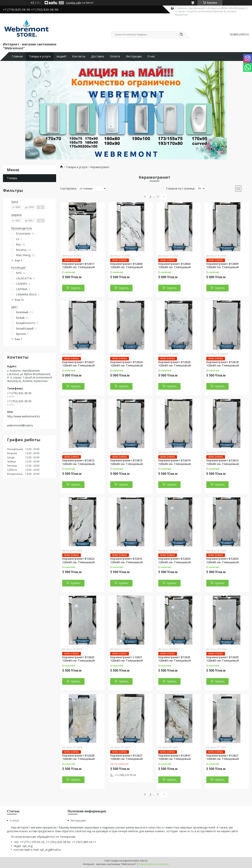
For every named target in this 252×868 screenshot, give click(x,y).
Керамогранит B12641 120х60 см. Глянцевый (175, 757)
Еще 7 (19, 339)
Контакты (79, 56)
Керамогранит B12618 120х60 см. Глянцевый (223, 364)
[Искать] (181, 35)
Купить (76, 288)
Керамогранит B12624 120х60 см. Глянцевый (126, 364)
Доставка (98, 56)
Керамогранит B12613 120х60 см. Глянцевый (126, 462)
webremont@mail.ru (20, 425)
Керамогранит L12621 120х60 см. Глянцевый (126, 659)
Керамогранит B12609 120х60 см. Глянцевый (223, 266)
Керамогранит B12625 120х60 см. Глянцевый (175, 659)
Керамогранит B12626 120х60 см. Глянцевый (175, 364)
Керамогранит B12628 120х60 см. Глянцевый (78, 757)
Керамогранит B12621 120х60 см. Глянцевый (126, 757)
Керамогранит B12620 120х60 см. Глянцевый (223, 659)
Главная (17, 56)
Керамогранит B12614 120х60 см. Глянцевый (223, 462)
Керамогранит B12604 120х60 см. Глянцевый (175, 266)
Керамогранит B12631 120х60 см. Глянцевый (223, 757)
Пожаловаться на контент (154, 864)
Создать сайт (74, 3)
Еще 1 (19, 260)
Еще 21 (19, 300)
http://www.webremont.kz (24, 416)
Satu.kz (144, 861)
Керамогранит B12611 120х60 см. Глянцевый (78, 266)
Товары (12, 178)
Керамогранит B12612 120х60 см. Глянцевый (78, 462)
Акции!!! (61, 56)
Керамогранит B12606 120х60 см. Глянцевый (126, 266)
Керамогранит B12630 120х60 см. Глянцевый (175, 560)
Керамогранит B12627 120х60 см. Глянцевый (78, 364)
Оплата (115, 56)
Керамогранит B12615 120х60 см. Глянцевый (126, 560)
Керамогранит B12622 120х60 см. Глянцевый (78, 560)
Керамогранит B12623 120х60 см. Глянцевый (78, 659)
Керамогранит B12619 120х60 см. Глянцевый (175, 462)
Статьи (14, 820)
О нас (151, 56)
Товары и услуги (40, 56)
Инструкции (134, 56)
